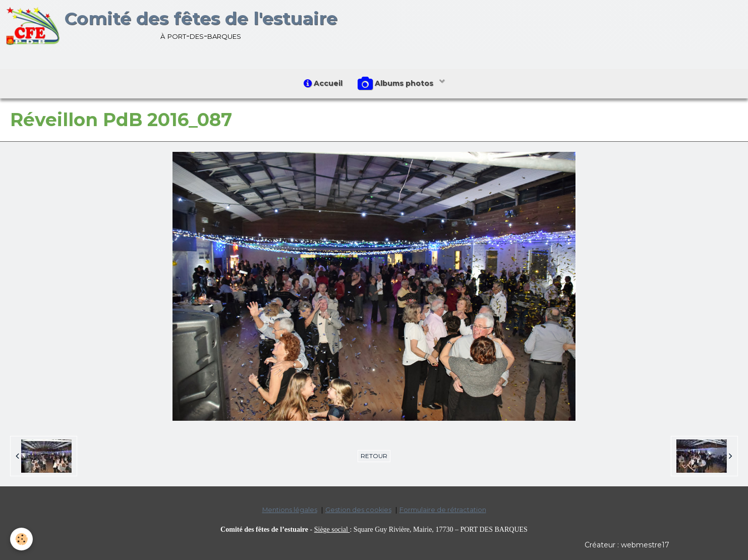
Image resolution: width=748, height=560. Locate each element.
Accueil (323, 83)
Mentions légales (290, 510)
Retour (374, 456)
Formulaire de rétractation (443, 510)
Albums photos (396, 84)
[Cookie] (21, 539)
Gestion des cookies (358, 510)
